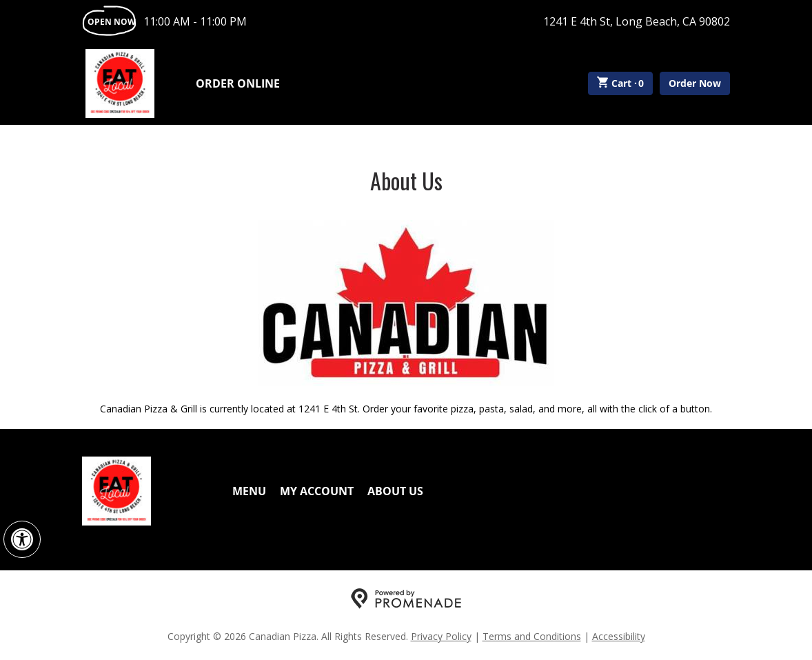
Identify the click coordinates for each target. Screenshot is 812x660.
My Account (317, 491)
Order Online (238, 83)
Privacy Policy (441, 636)
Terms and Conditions (532, 636)
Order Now (695, 83)
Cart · (621, 83)
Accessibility (619, 636)
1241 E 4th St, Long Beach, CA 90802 (637, 21)
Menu (249, 491)
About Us (395, 491)
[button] (22, 539)
